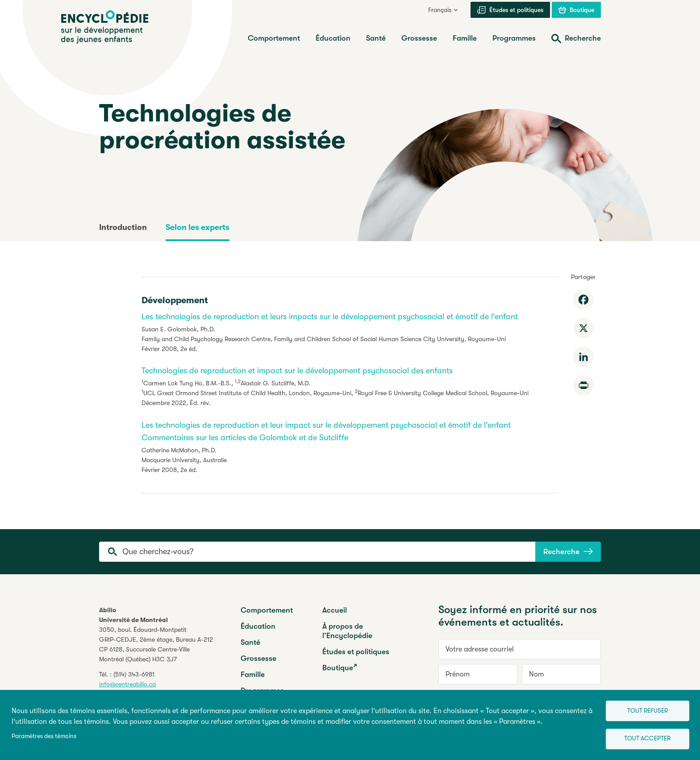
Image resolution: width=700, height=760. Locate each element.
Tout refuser (644, 709)
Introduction (123, 227)
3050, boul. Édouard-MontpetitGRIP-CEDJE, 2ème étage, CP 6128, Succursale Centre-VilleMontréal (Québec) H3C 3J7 (156, 644)
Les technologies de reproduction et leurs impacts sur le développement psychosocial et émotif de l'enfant (330, 317)
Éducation (258, 626)
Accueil (335, 610)
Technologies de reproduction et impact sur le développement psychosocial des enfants (297, 371)
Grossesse (258, 658)
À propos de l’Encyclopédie (347, 631)
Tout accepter (645, 738)
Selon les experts (198, 227)
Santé (250, 642)
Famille (253, 674)
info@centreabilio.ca (127, 684)
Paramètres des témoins (44, 735)
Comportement (267, 610)
